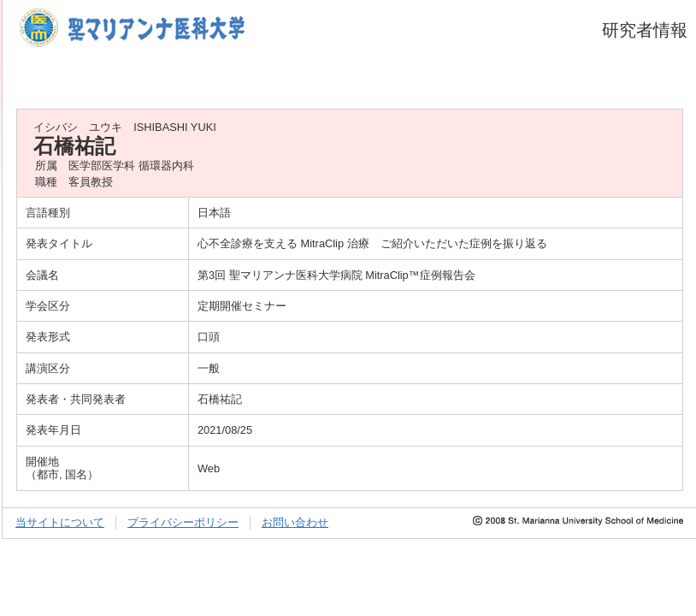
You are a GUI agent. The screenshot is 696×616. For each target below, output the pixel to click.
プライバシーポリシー (183, 522)
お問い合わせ (295, 522)
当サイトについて (60, 522)
